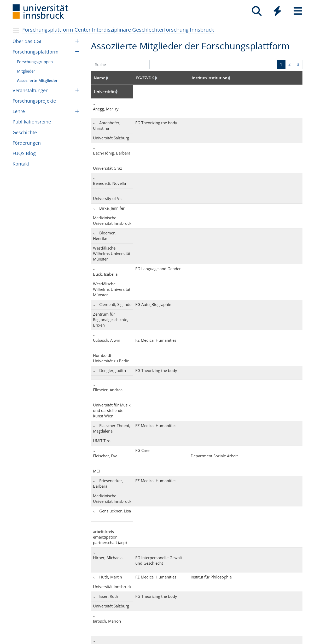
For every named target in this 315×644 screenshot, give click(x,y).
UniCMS (27, 640)
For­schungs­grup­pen (35, 62)
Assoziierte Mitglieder (37, 80)
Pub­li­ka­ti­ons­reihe (32, 122)
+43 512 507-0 (98, 619)
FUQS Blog (24, 153)
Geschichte (25, 132)
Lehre (19, 111)
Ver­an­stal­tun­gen (31, 90)
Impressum (138, 619)
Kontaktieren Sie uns (88, 626)
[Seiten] (298, 11)
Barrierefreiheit (179, 619)
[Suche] (257, 11)
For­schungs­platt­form (36, 52)
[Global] (277, 12)
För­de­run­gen (27, 143)
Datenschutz (139, 626)
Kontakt (21, 164)
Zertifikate (174, 626)
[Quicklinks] (277, 11)
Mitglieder (26, 71)
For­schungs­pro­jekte (34, 101)
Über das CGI (27, 41)
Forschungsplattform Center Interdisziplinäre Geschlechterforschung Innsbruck (118, 30)
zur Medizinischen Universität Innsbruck (82, 640)
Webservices (43, 640)
